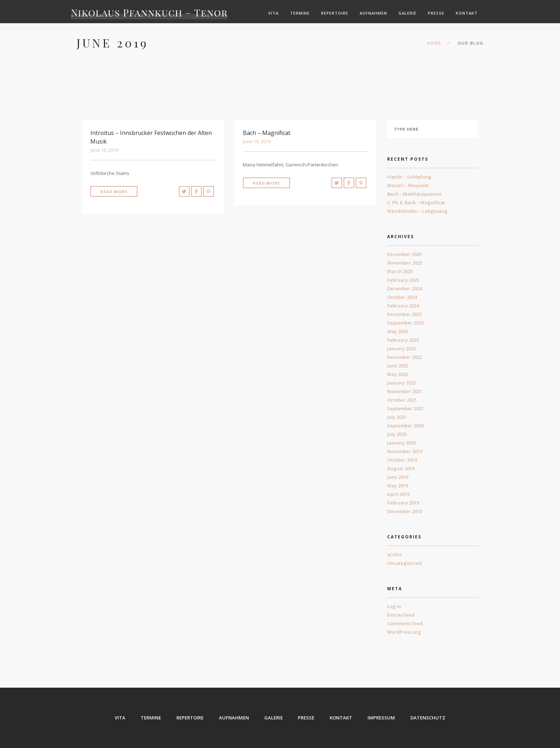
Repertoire (335, 13)
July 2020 (397, 434)
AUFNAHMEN (234, 718)
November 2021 (405, 391)
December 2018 (404, 511)
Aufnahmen (373, 13)
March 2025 (400, 271)
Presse (436, 13)
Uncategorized (404, 563)
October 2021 (402, 400)
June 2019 (398, 477)
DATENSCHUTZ (428, 718)
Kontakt (467, 13)
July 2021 (397, 417)
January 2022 (401, 383)
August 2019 (401, 468)
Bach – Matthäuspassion (414, 194)
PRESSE (306, 718)
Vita (273, 13)
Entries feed (401, 615)
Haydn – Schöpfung (409, 177)
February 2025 (403, 280)
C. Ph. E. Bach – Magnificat (416, 202)
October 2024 (402, 297)
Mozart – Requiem (408, 185)
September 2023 (405, 323)
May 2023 (397, 331)
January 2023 (401, 348)
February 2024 (403, 306)
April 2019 (398, 494)
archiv (394, 554)
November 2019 (405, 451)
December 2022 (404, 357)
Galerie (407, 13)
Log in (394, 606)
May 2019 (397, 486)
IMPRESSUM (382, 718)
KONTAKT (341, 718)
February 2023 (403, 340)
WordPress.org (404, 632)
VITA (120, 718)
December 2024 (404, 288)
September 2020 (405, 426)
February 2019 (403, 503)
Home (434, 43)
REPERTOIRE (190, 718)
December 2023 (404, 314)
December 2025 (404, 254)
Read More (114, 192)
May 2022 (397, 374)
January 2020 (401, 443)
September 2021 (405, 408)
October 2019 (402, 460)
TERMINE (151, 718)
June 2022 (398, 366)
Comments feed (405, 623)
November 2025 (405, 263)
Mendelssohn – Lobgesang (417, 211)
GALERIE (274, 718)
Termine (300, 13)
